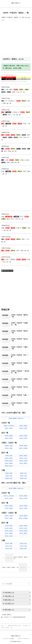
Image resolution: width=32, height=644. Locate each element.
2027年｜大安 (9, 548)
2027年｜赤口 (23, 548)
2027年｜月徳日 (23, 508)
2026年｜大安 (9, 478)
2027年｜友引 (23, 543)
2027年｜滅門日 (23, 533)
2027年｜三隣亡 (9, 518)
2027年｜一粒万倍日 (9, 496)
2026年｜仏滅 (23, 476)
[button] (29, 584)
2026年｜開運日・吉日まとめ (16, 418)
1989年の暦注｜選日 (7, 271)
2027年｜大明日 (23, 498)
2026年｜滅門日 (23, 463)
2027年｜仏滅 (23, 546)
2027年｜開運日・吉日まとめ (16, 488)
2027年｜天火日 (23, 528)
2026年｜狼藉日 (9, 463)
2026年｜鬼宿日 (23, 426)
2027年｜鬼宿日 (23, 496)
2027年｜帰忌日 (23, 526)
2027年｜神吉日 (9, 506)
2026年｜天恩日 (23, 436)
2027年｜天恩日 (23, 506)
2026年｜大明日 (23, 428)
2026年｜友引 (23, 473)
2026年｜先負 (9, 476)
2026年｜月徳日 (23, 438)
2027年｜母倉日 (9, 508)
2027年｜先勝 (9, 543)
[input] (16, 584)
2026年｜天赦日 (9, 428)
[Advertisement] (16, 39)
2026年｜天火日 (23, 458)
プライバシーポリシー (24, 639)
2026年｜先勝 (9, 473)
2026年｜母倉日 (9, 438)
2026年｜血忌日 (9, 458)
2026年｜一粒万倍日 (9, 426)
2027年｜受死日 (23, 516)
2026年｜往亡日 (9, 466)
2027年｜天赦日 (9, 498)
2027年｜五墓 (9, 526)
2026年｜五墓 (9, 456)
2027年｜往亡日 (9, 536)
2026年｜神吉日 (9, 436)
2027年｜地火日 (9, 531)
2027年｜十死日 (9, 516)
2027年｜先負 (9, 546)
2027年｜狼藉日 (9, 533)
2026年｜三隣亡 (9, 448)
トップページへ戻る (8, 639)
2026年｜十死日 (9, 446)
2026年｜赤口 (23, 478)
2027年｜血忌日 (9, 528)
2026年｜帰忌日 (23, 456)
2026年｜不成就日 (23, 448)
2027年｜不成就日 (23, 518)
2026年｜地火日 (9, 461)
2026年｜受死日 (23, 446)
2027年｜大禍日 (23, 531)
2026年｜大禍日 (23, 461)
